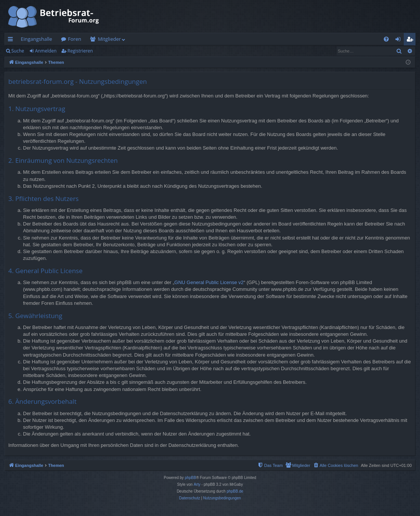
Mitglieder (109, 39)
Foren (75, 39)
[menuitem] (386, 39)
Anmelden (46, 51)
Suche (18, 51)
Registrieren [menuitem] (411, 40)
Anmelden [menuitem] (400, 40)
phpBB (191, 478)
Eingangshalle (36, 39)
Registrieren (80, 51)
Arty (197, 484)
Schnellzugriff (12, 40)
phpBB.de (235, 491)
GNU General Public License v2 (209, 282)
